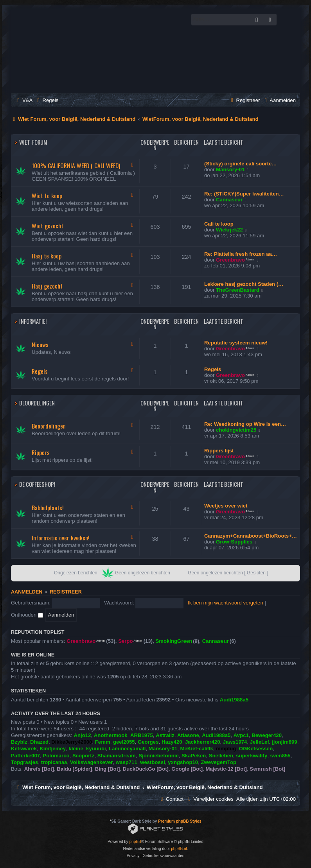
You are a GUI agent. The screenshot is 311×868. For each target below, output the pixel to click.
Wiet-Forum (33, 142)
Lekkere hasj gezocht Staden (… (244, 284)
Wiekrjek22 (229, 230)
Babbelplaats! (48, 508)
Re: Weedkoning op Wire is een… (245, 424)
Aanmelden (27, 592)
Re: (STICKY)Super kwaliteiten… (244, 194)
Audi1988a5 (234, 700)
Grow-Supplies (234, 542)
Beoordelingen (37, 403)
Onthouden (27, 615)
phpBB (135, 842)
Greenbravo (230, 260)
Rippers (41, 452)
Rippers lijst (219, 451)
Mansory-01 (230, 169)
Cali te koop (219, 224)
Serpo (125, 641)
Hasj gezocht (47, 286)
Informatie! (33, 321)
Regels (40, 371)
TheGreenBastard (238, 290)
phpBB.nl (179, 849)
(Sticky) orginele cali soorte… (240, 164)
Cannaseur (229, 200)
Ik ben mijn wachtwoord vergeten (226, 603)
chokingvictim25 (236, 430)
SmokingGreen (174, 641)
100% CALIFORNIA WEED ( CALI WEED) (76, 165)
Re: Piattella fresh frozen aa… (241, 254)
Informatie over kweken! (60, 538)
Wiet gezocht (48, 226)
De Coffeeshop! (37, 484)
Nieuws (40, 344)
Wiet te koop (47, 195)
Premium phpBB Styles (180, 821)
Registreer (66, 592)
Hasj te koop (47, 256)
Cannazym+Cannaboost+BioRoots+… (251, 536)
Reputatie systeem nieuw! (236, 343)
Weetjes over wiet (226, 506)
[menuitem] (24, 100)
